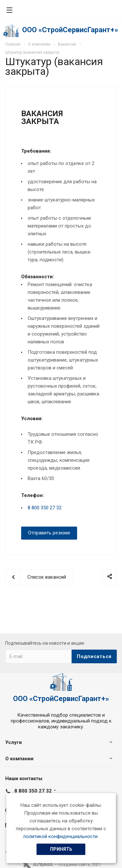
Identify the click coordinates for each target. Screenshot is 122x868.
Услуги (14, 742)
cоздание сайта (74, 865)
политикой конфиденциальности (61, 836)
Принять (61, 849)
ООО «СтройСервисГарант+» (70, 30)
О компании (19, 759)
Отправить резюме (49, 533)
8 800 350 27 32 (45, 508)
